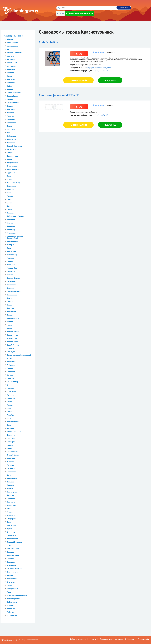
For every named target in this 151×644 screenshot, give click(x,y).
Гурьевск (10, 485)
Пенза (9, 159)
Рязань (10, 196)
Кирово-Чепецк (13, 278)
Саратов (10, 378)
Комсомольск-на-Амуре (17, 595)
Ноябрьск (11, 609)
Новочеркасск (13, 565)
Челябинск (11, 139)
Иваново (10, 258)
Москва (10, 89)
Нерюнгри (11, 562)
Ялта (9, 522)
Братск (10, 223)
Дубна (9, 529)
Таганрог (11, 395)
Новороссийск (13, 338)
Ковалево (11, 499)
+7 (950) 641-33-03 (100, 71)
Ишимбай (11, 265)
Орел (9, 545)
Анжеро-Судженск (14, 53)
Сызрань (10, 388)
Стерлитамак (12, 452)
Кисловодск (12, 281)
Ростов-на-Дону (13, 183)
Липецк (10, 315)
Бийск (9, 86)
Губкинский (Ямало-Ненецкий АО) (15, 237)
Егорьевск (11, 532)
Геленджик (11, 505)
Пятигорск (11, 362)
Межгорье (11, 442)
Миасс (9, 325)
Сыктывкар (11, 392)
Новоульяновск (13, 342)
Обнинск (10, 348)
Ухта (9, 418)
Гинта (9, 475)
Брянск (10, 106)
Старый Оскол (13, 455)
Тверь (9, 585)
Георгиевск (11, 233)
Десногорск (12, 579)
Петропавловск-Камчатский (19, 355)
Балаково (11, 69)
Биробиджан (12, 478)
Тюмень (10, 412)
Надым (10, 328)
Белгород (11, 79)
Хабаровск (11, 149)
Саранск (10, 559)
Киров (9, 209)
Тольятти (11, 398)
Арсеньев (11, 59)
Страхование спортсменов (80, 13)
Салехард (11, 372)
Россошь (10, 465)
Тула (9, 408)
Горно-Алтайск (13, 555)
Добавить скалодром (78, 639)
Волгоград (11, 109)
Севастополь (12, 572)
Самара (10, 375)
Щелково (10, 428)
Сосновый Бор (13, 382)
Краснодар (11, 123)
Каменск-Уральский (15, 569)
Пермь (9, 126)
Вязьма (10, 575)
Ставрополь (12, 166)
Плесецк (10, 213)
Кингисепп (11, 525)
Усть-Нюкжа (12, 615)
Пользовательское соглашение (112, 639)
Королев (10, 288)
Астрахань (11, 66)
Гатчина (10, 179)
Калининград (12, 156)
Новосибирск (12, 96)
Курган (10, 302)
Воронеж (10, 113)
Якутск (10, 206)
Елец (9, 248)
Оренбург (11, 352)
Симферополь (13, 519)
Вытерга (10, 462)
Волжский (11, 458)
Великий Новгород (14, 542)
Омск (9, 193)
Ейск (9, 509)
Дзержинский (12, 241)
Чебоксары (11, 136)
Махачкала (11, 472)
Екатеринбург (13, 103)
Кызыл (9, 305)
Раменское (11, 535)
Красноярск (12, 295)
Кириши (10, 275)
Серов (9, 203)
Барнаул (10, 73)
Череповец (11, 186)
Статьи (61, 13)
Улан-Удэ (10, 415)
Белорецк (11, 83)
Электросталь (13, 539)
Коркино (10, 605)
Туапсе (10, 512)
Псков (9, 358)
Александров (12, 43)
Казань (10, 99)
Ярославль (11, 143)
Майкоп (10, 322)
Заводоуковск (12, 589)
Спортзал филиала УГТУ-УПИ (59, 95)
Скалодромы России (14, 36)
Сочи (9, 176)
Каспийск (11, 468)
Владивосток (12, 163)
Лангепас (11, 308)
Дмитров (10, 245)
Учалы (9, 448)
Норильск (11, 515)
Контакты (131, 639)
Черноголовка (13, 422)
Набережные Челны (15, 216)
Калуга (10, 153)
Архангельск (12, 63)
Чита (9, 425)
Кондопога (11, 285)
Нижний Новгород (14, 146)
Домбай (10, 488)
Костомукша (12, 492)
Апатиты (10, 56)
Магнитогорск (13, 318)
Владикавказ (12, 226)
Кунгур (10, 298)
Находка (10, 552)
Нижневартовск (13, 599)
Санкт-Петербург (14, 93)
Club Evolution (48, 42)
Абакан (10, 39)
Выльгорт (11, 495)
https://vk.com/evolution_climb (99, 68)
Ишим (9, 592)
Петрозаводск (13, 169)
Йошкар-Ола (12, 268)
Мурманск (11, 173)
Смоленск (11, 582)
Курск (9, 199)
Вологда (10, 189)
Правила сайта (144, 639)
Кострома (11, 502)
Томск (9, 402)
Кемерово (11, 119)
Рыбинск (10, 612)
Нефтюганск (12, 602)
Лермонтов (11, 312)
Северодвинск (13, 438)
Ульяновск (11, 129)
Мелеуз (10, 445)
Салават (10, 368)
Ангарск (10, 49)
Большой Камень (14, 549)
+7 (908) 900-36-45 (100, 115)
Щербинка (11, 435)
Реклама (93, 639)
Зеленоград (12, 255)
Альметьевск (12, 46)
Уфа (8, 133)
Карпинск (11, 271)
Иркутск (10, 116)
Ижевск (10, 261)
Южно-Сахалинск (14, 432)
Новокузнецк (12, 335)
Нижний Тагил (13, 332)
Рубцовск (11, 365)
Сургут (9, 385)
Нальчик (10, 482)
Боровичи (11, 220)
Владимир (11, 230)
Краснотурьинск (14, 291)
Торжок (10, 405)
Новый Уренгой (13, 345)
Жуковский (11, 251)
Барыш (9, 76)
